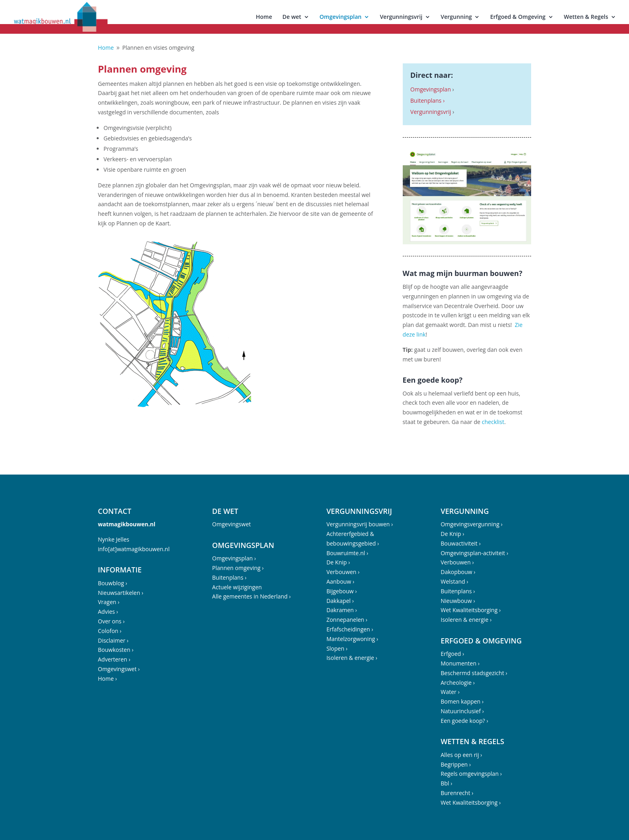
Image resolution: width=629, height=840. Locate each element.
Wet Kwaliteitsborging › (471, 610)
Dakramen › (342, 610)
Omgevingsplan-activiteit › (474, 553)
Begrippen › (456, 764)
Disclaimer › (113, 640)
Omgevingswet (231, 524)
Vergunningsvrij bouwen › (360, 524)
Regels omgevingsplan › (471, 774)
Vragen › (109, 602)
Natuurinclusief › (462, 711)
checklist (492, 422)
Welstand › (454, 581)
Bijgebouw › (342, 591)
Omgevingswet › (119, 669)
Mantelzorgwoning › (352, 639)
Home (264, 17)
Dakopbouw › (458, 572)
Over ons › (111, 621)
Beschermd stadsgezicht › (474, 673)
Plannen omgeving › (238, 568)
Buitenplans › (428, 100)
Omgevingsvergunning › (471, 524)
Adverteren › (114, 659)
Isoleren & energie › (352, 658)
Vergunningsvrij (401, 17)
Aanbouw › (340, 581)
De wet (292, 17)
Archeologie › (458, 683)
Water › (450, 692)
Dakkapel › (340, 601)
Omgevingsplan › (234, 558)
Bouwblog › (113, 583)
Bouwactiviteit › (461, 543)
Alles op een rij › (461, 755)
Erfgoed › (452, 654)
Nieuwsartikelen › (121, 593)
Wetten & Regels (586, 17)
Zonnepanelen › (347, 620)
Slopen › (337, 648)
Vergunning (457, 17)
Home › (107, 679)
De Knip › (338, 562)
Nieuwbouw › (458, 601)
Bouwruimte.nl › (347, 553)
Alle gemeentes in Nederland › (252, 596)
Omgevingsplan (341, 17)
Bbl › (446, 783)
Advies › (108, 612)
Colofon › (110, 631)
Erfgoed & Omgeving (518, 17)
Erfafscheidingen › (350, 629)
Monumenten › (460, 663)
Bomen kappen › (462, 701)
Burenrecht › (457, 793)
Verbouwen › (343, 572)
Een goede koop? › (464, 721)
